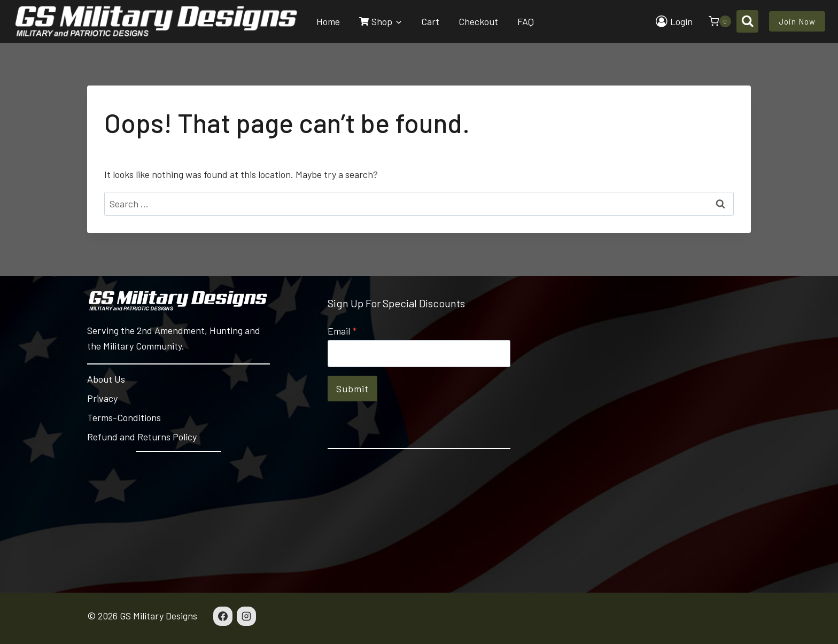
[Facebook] (223, 616)
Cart (430, 21)
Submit (352, 389)
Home (328, 21)
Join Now (797, 21)
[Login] (674, 21)
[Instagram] (246, 616)
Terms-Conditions (124, 417)
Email (342, 331)
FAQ (526, 21)
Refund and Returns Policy (142, 437)
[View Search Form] (747, 21)
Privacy (102, 398)
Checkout (478, 21)
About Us (106, 379)
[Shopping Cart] (715, 21)
